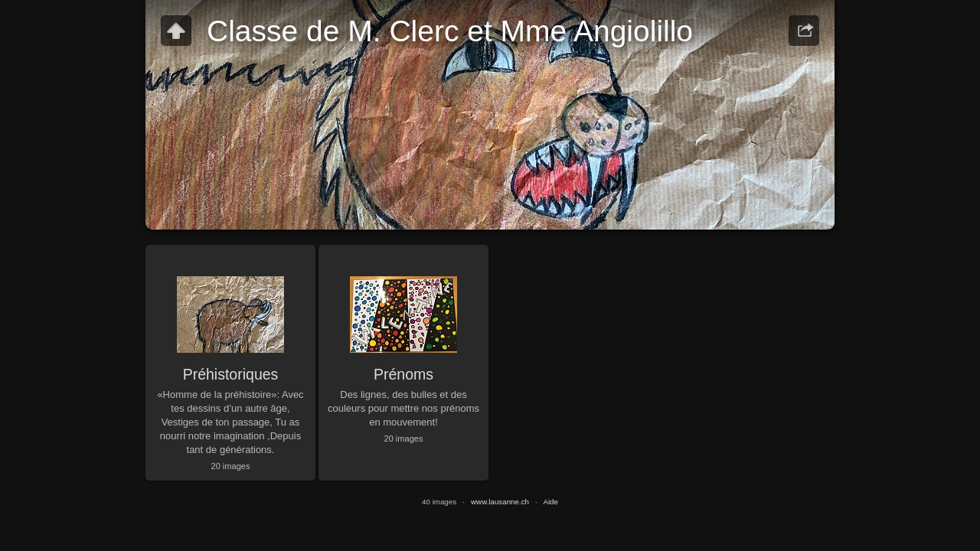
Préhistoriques (231, 374)
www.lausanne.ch (500, 502)
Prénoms (403, 374)
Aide (550, 502)
